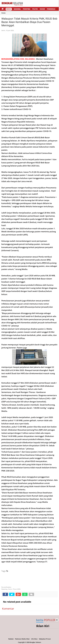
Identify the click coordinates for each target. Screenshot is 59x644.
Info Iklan (34, 639)
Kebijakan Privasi (45, 639)
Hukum (42, 9)
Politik (35, 9)
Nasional (17, 9)
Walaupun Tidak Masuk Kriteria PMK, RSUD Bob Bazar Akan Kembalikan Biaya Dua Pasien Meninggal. (29, 22)
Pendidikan (51, 9)
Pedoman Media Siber (22, 639)
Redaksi (11, 639)
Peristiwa (27, 9)
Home (3, 13)
